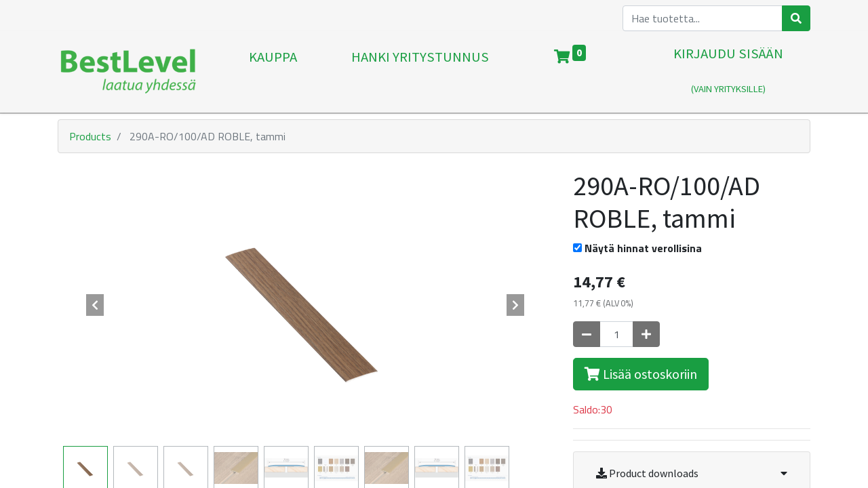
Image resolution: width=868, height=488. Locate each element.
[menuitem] (273, 72)
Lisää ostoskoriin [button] (641, 374)
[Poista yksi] (587, 334)
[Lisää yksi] (646, 334)
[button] (95, 305)
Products (90, 136)
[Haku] (796, 18)
